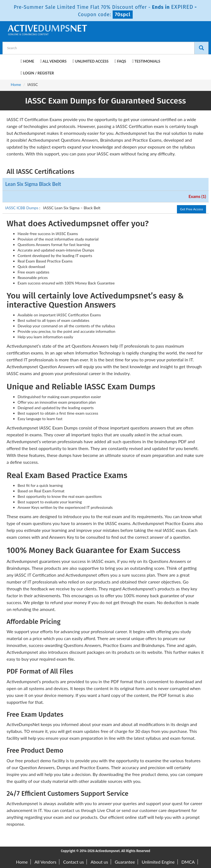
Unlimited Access (91, 61)
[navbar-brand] (13, 60)
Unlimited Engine (158, 862)
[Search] (201, 48)
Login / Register (37, 73)
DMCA (188, 862)
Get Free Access (191, 209)
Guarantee (125, 862)
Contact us (73, 862)
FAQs (120, 61)
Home (27, 61)
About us (99, 862)
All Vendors (53, 61)
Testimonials (146, 61)
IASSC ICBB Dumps (22, 208)
